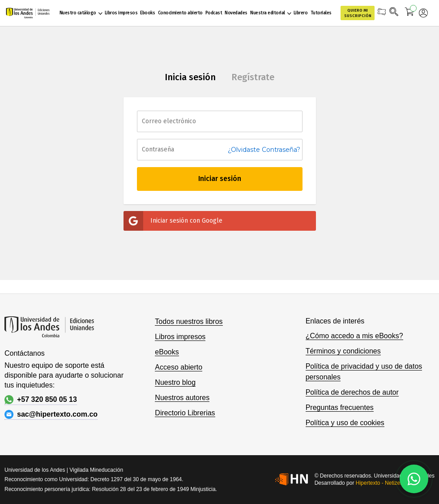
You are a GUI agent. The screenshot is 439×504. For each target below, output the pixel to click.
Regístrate (253, 77)
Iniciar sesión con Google (173, 221)
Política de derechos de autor (352, 392)
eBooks (167, 352)
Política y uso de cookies (345, 423)
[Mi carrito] (410, 13)
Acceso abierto (179, 367)
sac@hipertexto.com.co (51, 414)
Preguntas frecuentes (340, 407)
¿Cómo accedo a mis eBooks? (354, 336)
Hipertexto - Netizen (379, 483)
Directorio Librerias (185, 413)
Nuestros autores (182, 398)
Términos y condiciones (343, 351)
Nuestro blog (175, 382)
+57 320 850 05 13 (41, 400)
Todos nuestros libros (189, 321)
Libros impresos (180, 337)
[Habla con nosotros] (414, 479)
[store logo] (28, 13)
